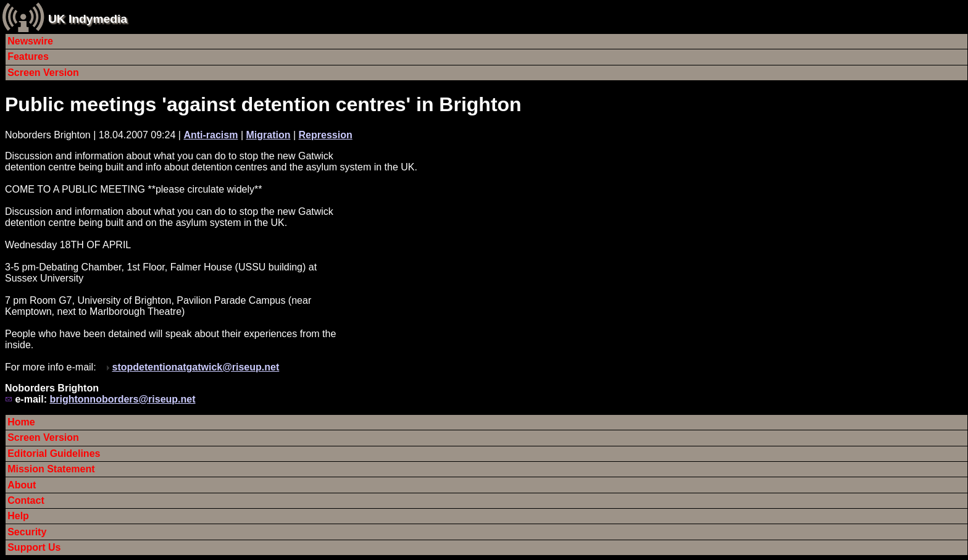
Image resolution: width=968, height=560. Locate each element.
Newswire (30, 41)
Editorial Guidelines (54, 453)
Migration (268, 135)
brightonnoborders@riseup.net (122, 399)
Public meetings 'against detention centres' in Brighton (263, 104)
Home (21, 422)
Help (18, 516)
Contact (26, 500)
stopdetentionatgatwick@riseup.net (196, 367)
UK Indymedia (88, 19)
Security (27, 532)
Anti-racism (211, 135)
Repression (326, 135)
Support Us (34, 547)
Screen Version (43, 73)
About (22, 485)
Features (28, 56)
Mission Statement (51, 469)
